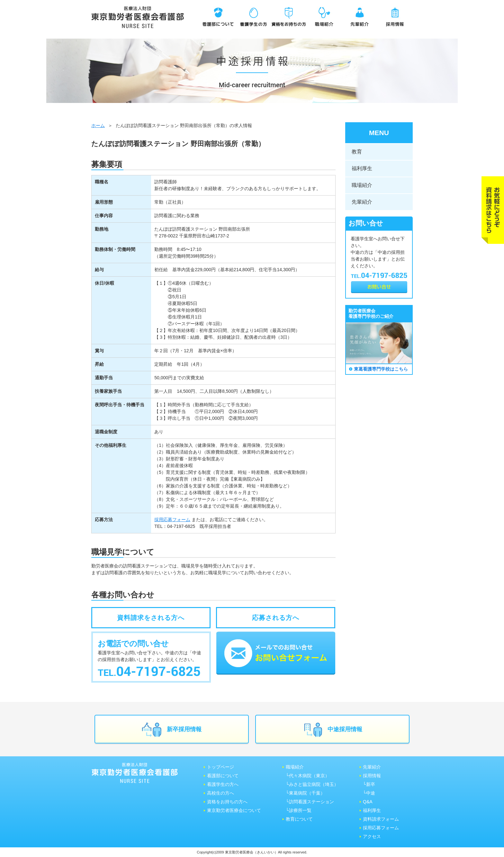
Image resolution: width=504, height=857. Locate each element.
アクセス (372, 836)
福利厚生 (362, 168)
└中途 (369, 793)
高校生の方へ (221, 793)
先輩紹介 (362, 202)
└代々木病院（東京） (308, 776)
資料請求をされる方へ (151, 618)
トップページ (221, 767)
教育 (357, 152)
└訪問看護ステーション (310, 802)
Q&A (368, 802)
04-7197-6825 (181, 526)
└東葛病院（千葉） (305, 793)
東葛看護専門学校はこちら (381, 369)
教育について (299, 819)
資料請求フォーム (381, 819)
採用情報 (372, 776)
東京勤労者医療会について (234, 810)
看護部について (223, 776)
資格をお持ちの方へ (227, 802)
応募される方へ (276, 618)
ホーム (98, 125)
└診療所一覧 (299, 810)
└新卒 (369, 784)
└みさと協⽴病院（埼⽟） (312, 784)
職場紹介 (362, 185)
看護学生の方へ (223, 784)
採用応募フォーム (172, 520)
